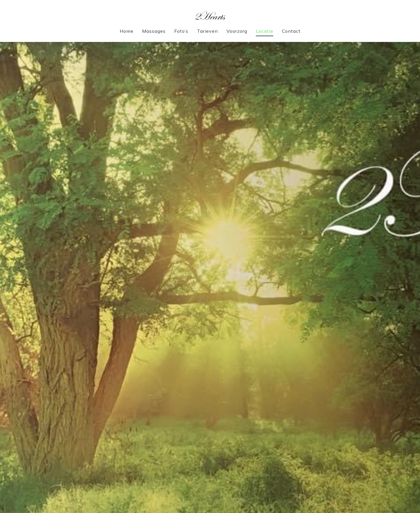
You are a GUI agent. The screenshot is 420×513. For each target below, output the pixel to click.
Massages (154, 31)
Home (127, 31)
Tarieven (207, 31)
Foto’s (181, 31)
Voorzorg (237, 31)
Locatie (265, 31)
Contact (291, 31)
